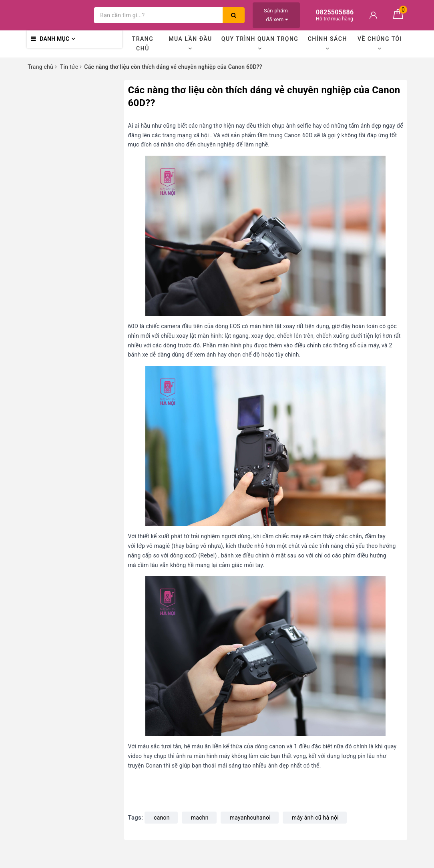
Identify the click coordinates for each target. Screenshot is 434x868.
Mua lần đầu (190, 43)
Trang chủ (143, 44)
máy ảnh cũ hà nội (315, 818)
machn (200, 818)
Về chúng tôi (380, 43)
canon (162, 818)
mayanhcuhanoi (250, 818)
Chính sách (328, 43)
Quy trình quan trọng (260, 43)
